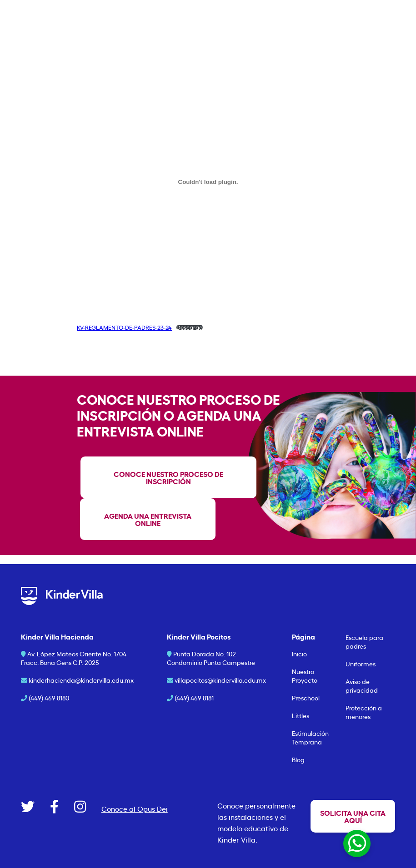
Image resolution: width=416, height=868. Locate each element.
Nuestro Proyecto (305, 675)
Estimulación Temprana (310, 737)
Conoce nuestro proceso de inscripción (168, 477)
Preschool (306, 697)
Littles (301, 715)
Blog (298, 759)
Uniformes (361, 663)
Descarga (190, 328)
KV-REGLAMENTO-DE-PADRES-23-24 (124, 327)
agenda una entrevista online (148, 519)
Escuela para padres (364, 641)
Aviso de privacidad (362, 685)
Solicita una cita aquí (353, 816)
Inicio (299, 653)
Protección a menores (364, 712)
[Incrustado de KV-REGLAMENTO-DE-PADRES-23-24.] (208, 182)
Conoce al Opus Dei (135, 808)
